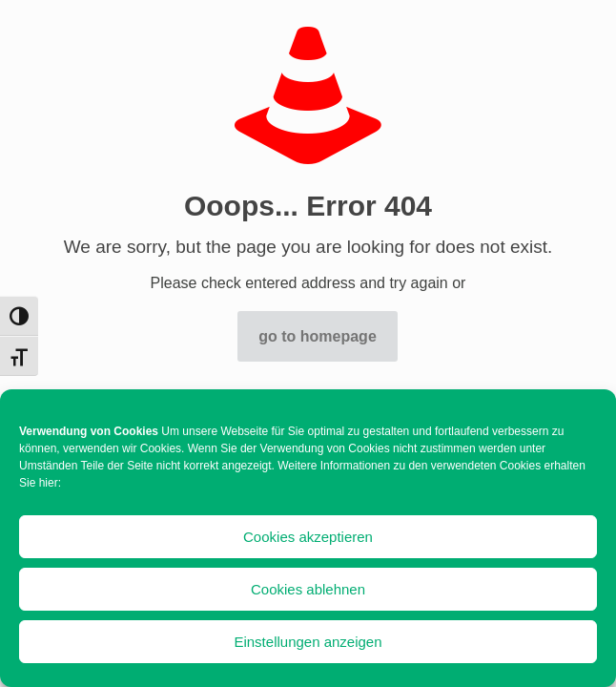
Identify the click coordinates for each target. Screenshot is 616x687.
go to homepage (318, 336)
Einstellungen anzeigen (308, 642)
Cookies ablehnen (308, 589)
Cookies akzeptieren (308, 537)
